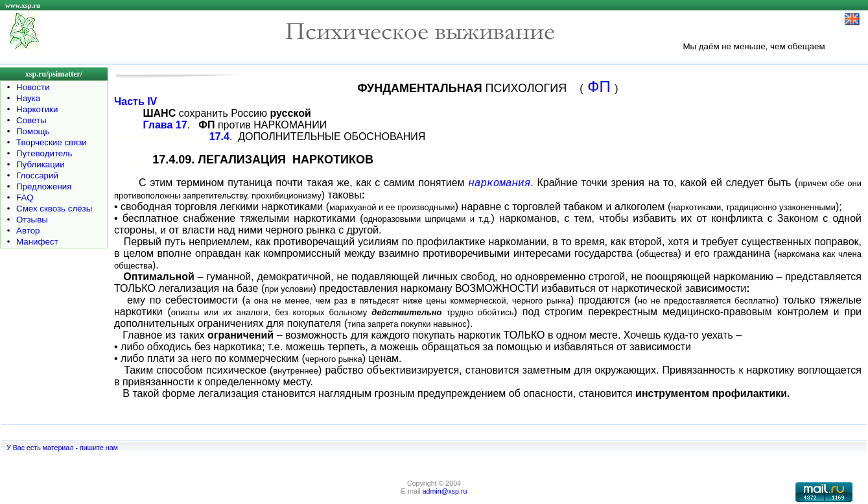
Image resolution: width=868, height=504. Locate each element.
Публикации (41, 164)
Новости (33, 87)
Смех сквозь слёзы (54, 209)
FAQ (25, 198)
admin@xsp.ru (445, 491)
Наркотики (37, 109)
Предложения (44, 186)
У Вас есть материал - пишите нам (62, 448)
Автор (28, 231)
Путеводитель (44, 153)
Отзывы (32, 220)
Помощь (33, 131)
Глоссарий (37, 175)
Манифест (37, 242)
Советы (31, 120)
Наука (28, 98)
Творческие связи (52, 142)
